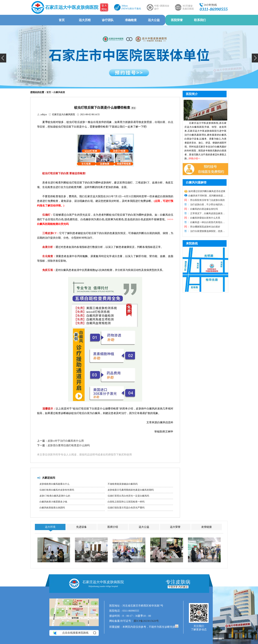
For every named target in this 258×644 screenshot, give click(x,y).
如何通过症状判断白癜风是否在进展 (207, 191)
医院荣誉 (177, 20)
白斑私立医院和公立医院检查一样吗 (126, 502)
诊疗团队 (108, 20)
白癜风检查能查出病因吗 (52, 508)
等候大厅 (129, 560)
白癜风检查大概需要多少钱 (53, 502)
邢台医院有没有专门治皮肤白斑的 (207, 200)
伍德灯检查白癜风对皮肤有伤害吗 (57, 490)
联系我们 (200, 20)
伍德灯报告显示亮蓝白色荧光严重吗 (126, 508)
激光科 (204, 560)
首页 (62, 20)
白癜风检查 (59, 92)
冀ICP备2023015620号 (146, 621)
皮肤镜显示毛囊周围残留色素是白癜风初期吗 (131, 490)
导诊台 (167, 560)
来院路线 (192, 243)
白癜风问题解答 (196, 182)
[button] (3, 58)
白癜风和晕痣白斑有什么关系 (205, 218)
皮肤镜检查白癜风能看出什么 (54, 484)
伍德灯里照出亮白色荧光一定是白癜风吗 (128, 496)
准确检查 (131, 20)
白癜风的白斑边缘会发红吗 (204, 209)
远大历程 (85, 20)
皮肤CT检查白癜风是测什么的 (55, 496)
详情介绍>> (194, 159)
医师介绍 (113, 527)
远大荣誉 (175, 527)
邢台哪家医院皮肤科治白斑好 (205, 227)
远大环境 (50, 527)
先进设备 (81, 527)
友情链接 (206, 527)
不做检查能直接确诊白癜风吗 (123, 484)
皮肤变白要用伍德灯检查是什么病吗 (69, 445)
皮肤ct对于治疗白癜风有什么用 (66, 441)
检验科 (54, 560)
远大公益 (154, 20)
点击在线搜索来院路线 (74, 633)
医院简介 (192, 94)
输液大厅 (91, 560)
